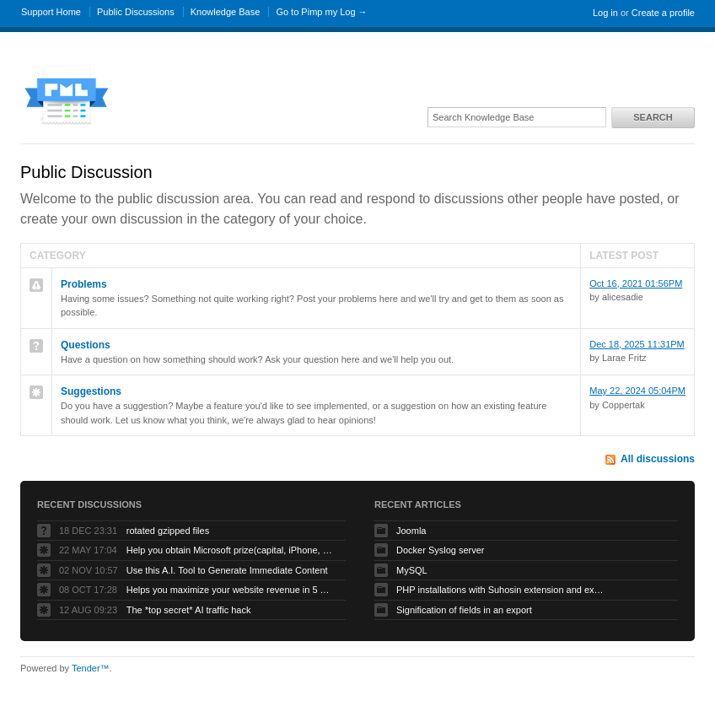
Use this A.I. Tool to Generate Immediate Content (227, 570)
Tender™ (91, 668)
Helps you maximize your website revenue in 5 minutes (232, 590)
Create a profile (663, 13)
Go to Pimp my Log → (321, 12)
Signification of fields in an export (464, 610)
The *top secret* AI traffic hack (189, 610)
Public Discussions (136, 12)
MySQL (412, 570)
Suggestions (91, 391)
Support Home (51, 12)
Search (653, 117)
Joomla (411, 531)
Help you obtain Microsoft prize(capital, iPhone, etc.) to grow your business (232, 550)
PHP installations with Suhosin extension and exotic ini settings (502, 590)
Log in (605, 13)
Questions (86, 345)
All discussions (658, 459)
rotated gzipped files (168, 531)
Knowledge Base (226, 12)
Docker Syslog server (441, 550)
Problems (84, 284)
